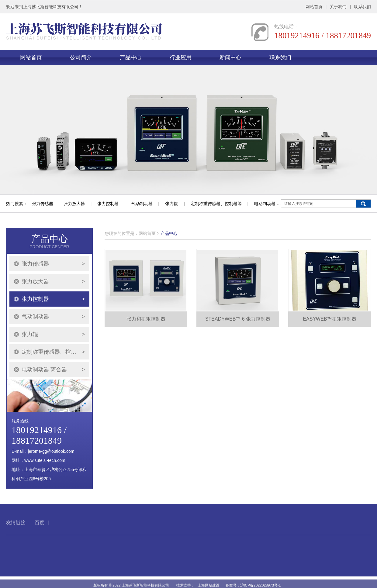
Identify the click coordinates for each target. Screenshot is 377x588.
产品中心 (131, 57)
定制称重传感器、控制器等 (216, 204)
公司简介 (81, 57)
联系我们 (362, 7)
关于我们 (338, 7)
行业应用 (181, 57)
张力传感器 (43, 204)
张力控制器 (108, 204)
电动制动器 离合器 (272, 204)
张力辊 (171, 204)
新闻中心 (230, 57)
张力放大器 (74, 204)
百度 (40, 530)
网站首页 (314, 7)
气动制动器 (142, 204)
